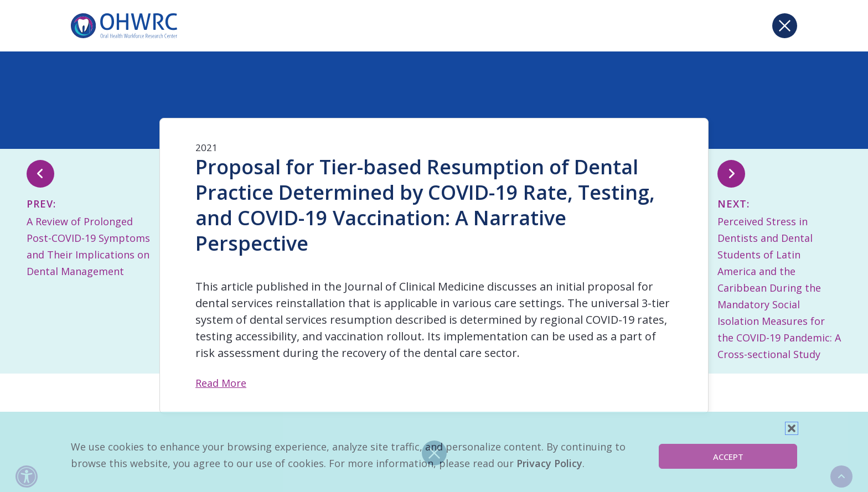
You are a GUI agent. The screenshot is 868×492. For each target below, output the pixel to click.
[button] (792, 428)
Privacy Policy (549, 463)
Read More (221, 383)
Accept (728, 457)
